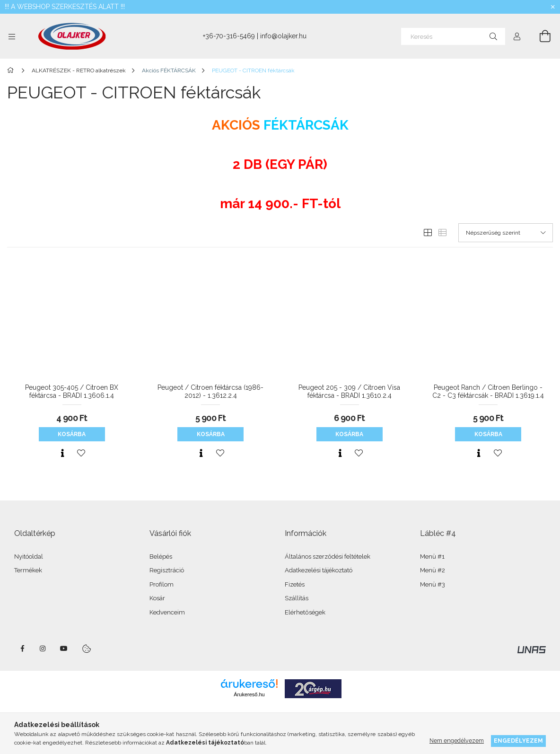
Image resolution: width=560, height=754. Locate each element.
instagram (43, 649)
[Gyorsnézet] (62, 453)
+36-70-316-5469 (229, 36)
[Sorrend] (506, 233)
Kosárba (72, 434)
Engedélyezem (518, 741)
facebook (22, 649)
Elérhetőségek (305, 612)
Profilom (162, 584)
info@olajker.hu (283, 36)
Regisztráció (167, 570)
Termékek (28, 570)
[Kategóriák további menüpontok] (12, 36)
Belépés (161, 557)
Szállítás (297, 598)
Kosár (157, 598)
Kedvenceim (167, 612)
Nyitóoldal (29, 557)
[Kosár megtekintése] (540, 36)
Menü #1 (432, 557)
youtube (64, 649)
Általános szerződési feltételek (328, 557)
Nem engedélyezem (457, 741)
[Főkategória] (12, 70)
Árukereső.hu (249, 694)
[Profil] (517, 36)
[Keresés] (453, 36)
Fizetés (295, 584)
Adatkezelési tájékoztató (319, 570)
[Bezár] (553, 7)
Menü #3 (433, 584)
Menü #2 (433, 570)
